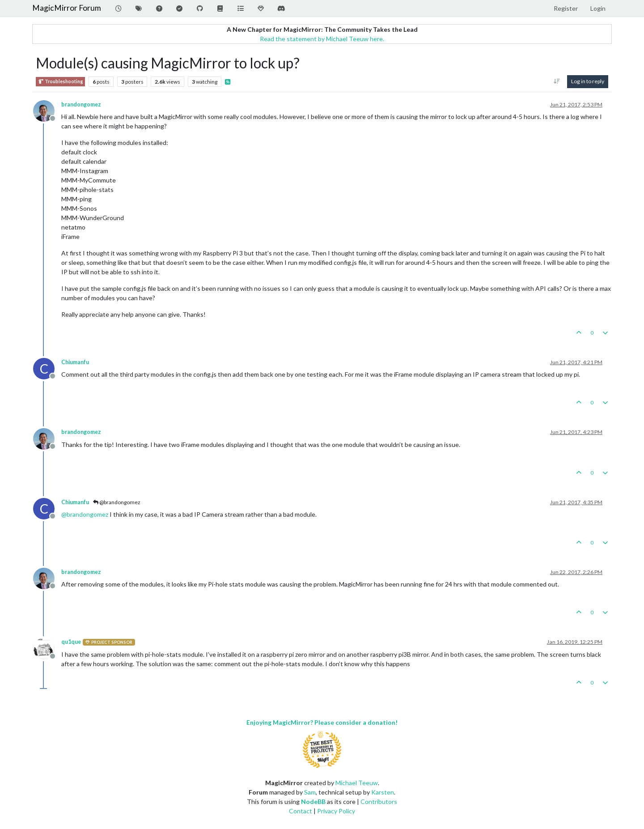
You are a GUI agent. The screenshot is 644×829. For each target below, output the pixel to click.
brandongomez (81, 104)
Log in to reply (588, 81)
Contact (301, 811)
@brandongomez (117, 502)
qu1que (71, 642)
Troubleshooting (60, 82)
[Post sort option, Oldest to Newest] (557, 81)
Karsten (383, 792)
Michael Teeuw (357, 783)
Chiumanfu (75, 362)
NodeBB (313, 801)
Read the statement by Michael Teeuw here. (322, 39)
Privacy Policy (336, 811)
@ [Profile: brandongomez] (85, 514)
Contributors (379, 801)
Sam (310, 792)
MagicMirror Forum (67, 8)
